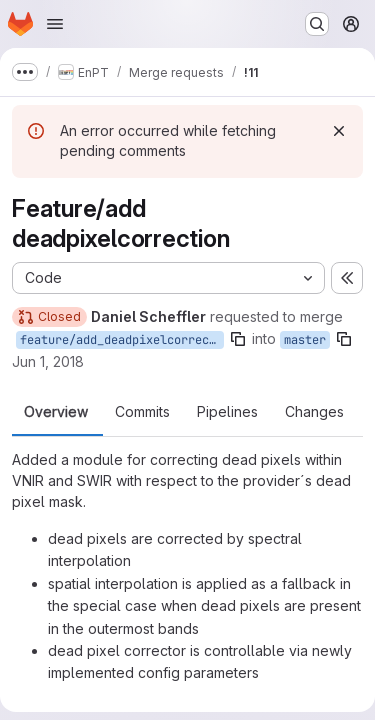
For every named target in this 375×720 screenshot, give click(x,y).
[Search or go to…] (317, 24)
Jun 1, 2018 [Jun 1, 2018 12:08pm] (48, 361)
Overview (56, 412)
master (305, 340)
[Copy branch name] (238, 339)
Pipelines (227, 412)
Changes (314, 412)
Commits (142, 412)
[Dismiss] (339, 131)
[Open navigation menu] (55, 24)
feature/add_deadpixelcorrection (122, 340)
